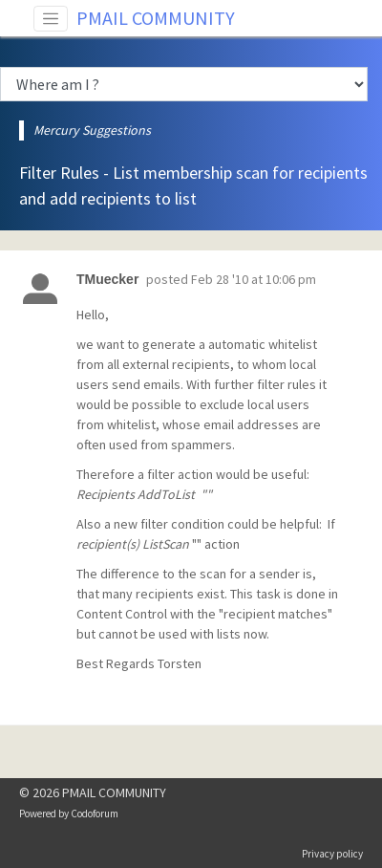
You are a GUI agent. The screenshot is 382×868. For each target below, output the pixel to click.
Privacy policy (332, 854)
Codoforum (95, 814)
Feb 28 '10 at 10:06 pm (254, 279)
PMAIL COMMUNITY (156, 18)
